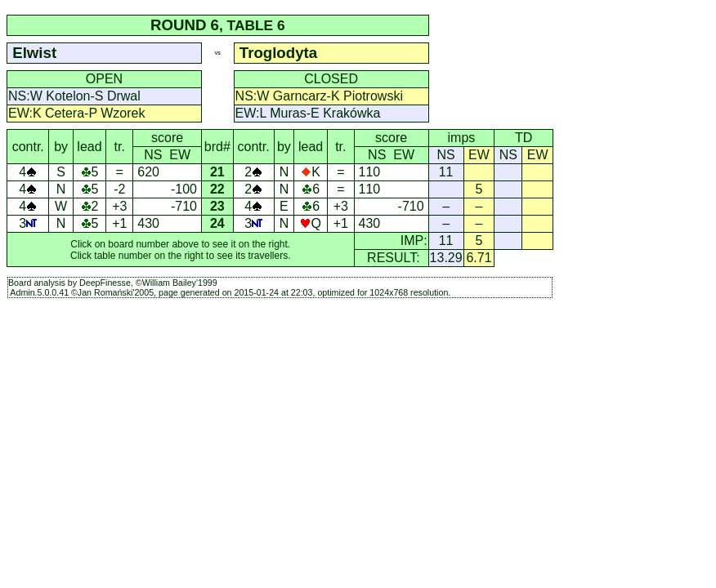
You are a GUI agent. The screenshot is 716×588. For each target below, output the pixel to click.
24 (217, 223)
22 (217, 189)
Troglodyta (279, 53)
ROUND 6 (185, 25)
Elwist (34, 53)
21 (217, 172)
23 (217, 206)
